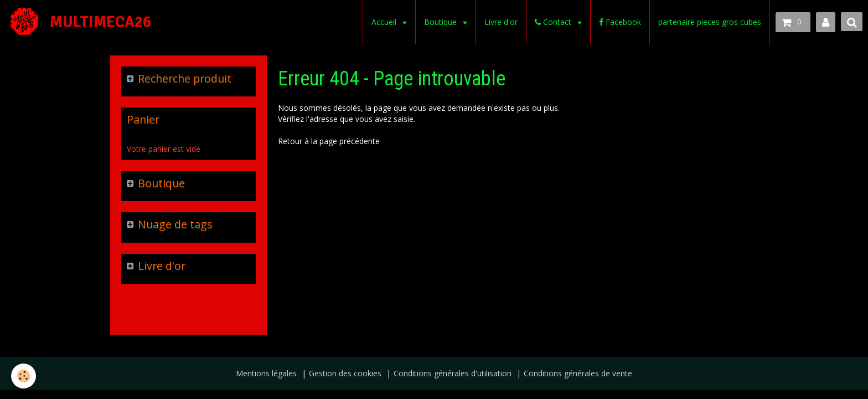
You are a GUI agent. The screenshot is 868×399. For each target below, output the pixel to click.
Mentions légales (266, 373)
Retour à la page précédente (329, 141)
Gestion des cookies (345, 373)
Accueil (385, 22)
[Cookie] (24, 376)
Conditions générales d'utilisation (453, 373)
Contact (554, 22)
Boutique (441, 22)
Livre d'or (501, 22)
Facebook (620, 22)
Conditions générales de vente (578, 373)
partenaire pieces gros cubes (710, 22)
